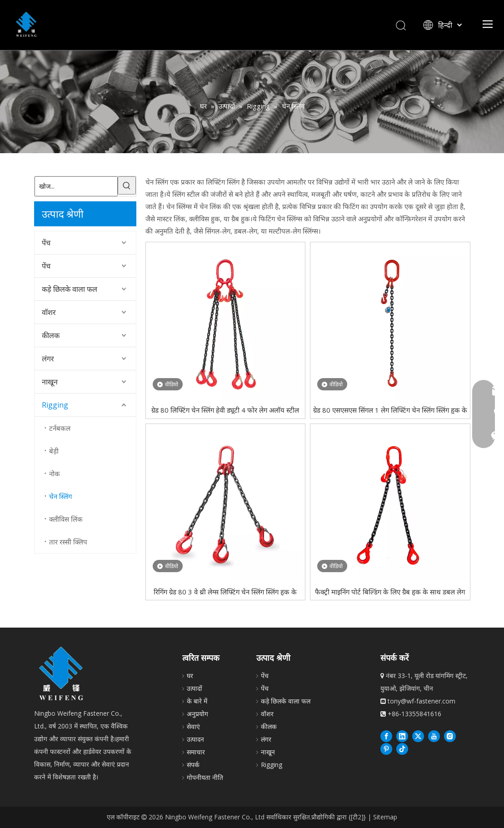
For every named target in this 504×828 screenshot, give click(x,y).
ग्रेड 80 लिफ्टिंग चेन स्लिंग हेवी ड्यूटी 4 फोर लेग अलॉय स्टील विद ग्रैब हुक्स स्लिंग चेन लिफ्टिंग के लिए (225, 410)
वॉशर (49, 312)
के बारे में (197, 701)
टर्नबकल (60, 428)
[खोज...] (76, 186)
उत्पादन (195, 739)
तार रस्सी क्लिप (68, 542)
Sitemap (385, 817)
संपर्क (193, 765)
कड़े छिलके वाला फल (70, 289)
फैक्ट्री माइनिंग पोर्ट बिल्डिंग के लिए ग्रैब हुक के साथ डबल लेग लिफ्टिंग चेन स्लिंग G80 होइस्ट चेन (390, 591)
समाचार (196, 752)
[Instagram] (450, 736)
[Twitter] (418, 736)
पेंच (46, 243)
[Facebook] (386, 736)
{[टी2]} (357, 817)
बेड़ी (54, 451)
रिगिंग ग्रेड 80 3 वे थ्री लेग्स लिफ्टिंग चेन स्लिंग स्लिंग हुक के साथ (225, 591)
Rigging (55, 405)
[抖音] (402, 748)
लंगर (48, 359)
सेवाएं (193, 726)
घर (190, 676)
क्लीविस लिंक (66, 519)
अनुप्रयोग (197, 714)
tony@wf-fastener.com (422, 701)
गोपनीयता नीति (205, 777)
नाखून (50, 382)
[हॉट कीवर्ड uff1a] (127, 185)
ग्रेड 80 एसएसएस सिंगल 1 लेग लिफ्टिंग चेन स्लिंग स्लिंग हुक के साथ (390, 410)
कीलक (51, 335)
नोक (55, 474)
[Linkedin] (402, 736)
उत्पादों (195, 688)
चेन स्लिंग (60, 496)
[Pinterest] (386, 748)
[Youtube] (434, 736)
